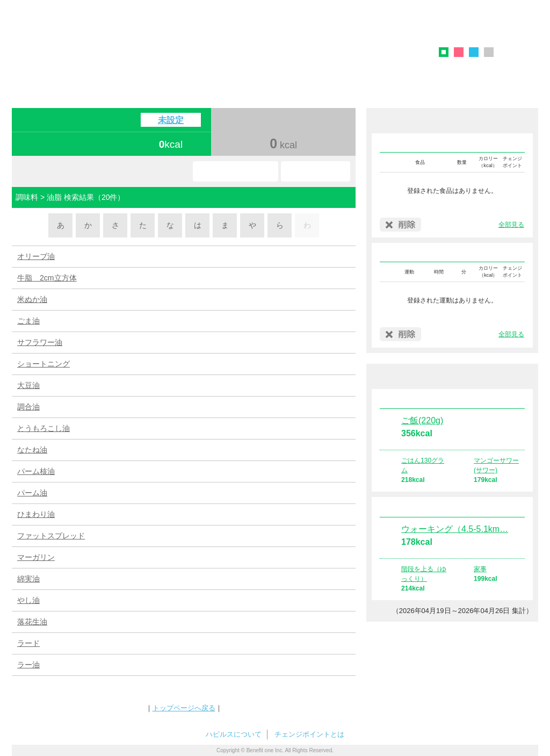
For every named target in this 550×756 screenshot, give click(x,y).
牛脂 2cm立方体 (47, 278)
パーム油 (32, 493)
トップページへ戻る (184, 708)
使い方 (316, 171)
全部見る (511, 225)
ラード (28, 643)
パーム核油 (36, 471)
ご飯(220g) (422, 420)
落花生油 (32, 622)
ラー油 (28, 665)
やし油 (28, 600)
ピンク (459, 52)
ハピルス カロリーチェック (178, 45)
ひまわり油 (36, 514)
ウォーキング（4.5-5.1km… (455, 529)
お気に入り (236, 171)
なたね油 (32, 450)
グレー (489, 52)
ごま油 (28, 321)
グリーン (447, 54)
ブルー (474, 52)
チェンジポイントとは (309, 734)
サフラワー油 (40, 342)
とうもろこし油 (44, 428)
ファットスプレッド (51, 536)
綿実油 (28, 579)
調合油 (28, 407)
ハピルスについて (234, 734)
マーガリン (36, 557)
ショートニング (44, 364)
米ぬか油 (32, 299)
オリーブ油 (36, 256)
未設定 (171, 120)
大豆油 (28, 385)
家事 (480, 569)
